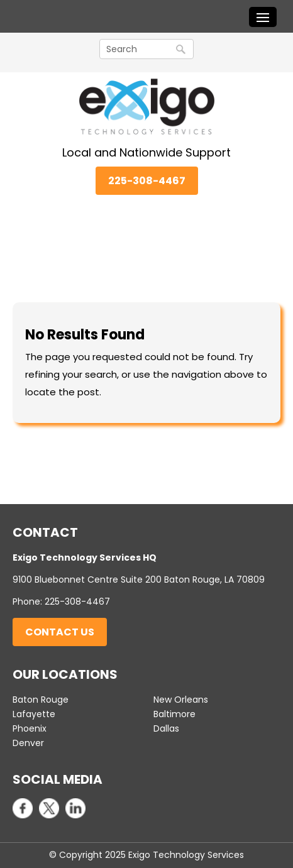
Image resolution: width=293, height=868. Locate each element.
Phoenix (30, 728)
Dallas (166, 728)
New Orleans (181, 700)
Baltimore (174, 714)
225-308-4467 (147, 181)
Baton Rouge (41, 700)
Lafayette (34, 714)
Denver (28, 743)
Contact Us (60, 632)
